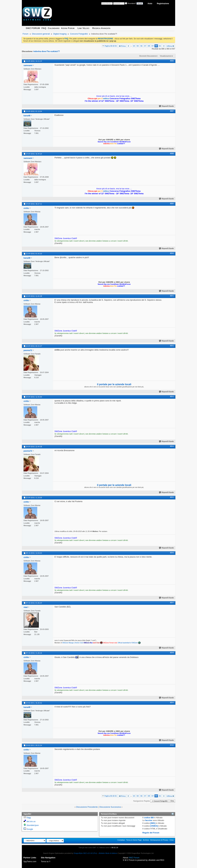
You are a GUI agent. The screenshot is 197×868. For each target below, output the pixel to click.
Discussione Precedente (87, 807)
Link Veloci (83, 28)
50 (138, 46)
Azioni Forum (68, 28)
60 (156, 46)
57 (145, 46)
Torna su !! (46, 861)
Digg (29, 818)
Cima (172, 801)
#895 (172, 497)
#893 (172, 397)
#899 (172, 703)
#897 (172, 603)
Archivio (146, 840)
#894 (172, 446)
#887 (172, 111)
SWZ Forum (134, 858)
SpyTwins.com (30, 861)
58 (149, 46)
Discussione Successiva (110, 807)
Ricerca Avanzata (101, 28)
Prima (122, 46)
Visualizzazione (166, 56)
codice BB (149, 818)
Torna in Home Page (134, 840)
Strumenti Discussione (148, 56)
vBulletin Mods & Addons (108, 853)
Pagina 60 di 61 (111, 46)
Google (30, 829)
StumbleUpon (33, 825)
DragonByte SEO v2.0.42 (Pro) (85, 853)
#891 (172, 296)
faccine (149, 820)
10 (134, 46)
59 (152, 46)
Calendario (54, 28)
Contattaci (121, 840)
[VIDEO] (154, 826)
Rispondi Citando (167, 106)
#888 (172, 154)
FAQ (44, 28)
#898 (172, 653)
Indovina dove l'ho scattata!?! (47, 51)
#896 (172, 553)
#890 (172, 253)
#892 (172, 346)
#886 (172, 61)
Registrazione (163, 4)
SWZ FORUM (33, 28)
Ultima (171, 46)
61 (160, 46)
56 (141, 46)
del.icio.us (31, 821)
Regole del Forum (151, 833)
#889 (172, 204)
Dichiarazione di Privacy (159, 840)
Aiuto (150, 4)
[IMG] (153, 823)
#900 (172, 745)
